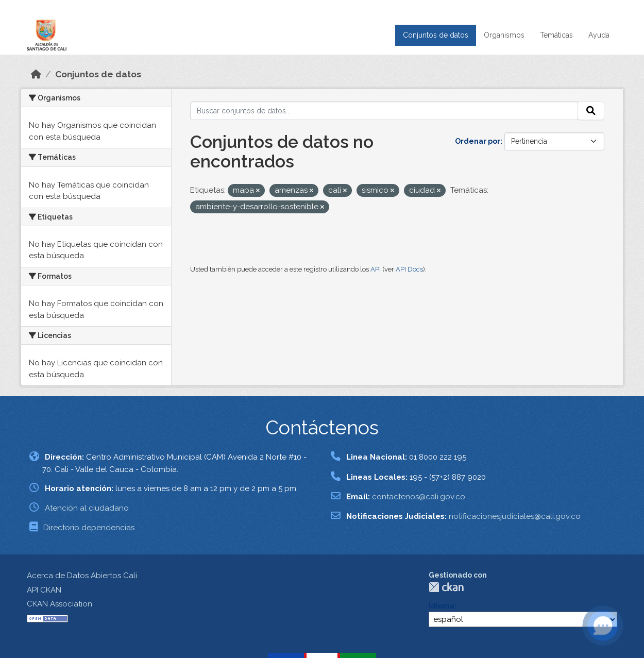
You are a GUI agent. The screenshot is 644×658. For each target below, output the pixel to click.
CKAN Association (60, 604)
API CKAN (44, 590)
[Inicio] (36, 74)
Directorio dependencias (89, 528)
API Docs (409, 269)
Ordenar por (478, 141)
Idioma (442, 606)
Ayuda (599, 35)
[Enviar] (591, 111)
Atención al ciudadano (87, 508)
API (376, 269)
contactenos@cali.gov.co (419, 497)
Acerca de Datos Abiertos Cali (82, 576)
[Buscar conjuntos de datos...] (384, 111)
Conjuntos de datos (436, 35)
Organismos (504, 35)
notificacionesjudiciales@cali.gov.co (515, 516)
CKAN (446, 587)
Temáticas (556, 35)
